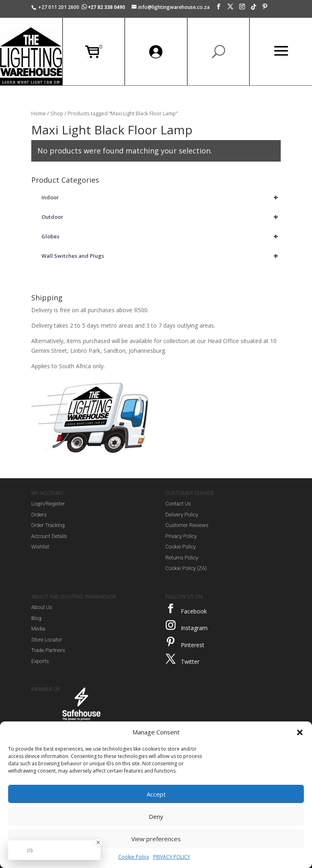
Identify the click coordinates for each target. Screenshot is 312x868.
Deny (156, 816)
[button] (300, 732)
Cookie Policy (134, 857)
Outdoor (161, 217)
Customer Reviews (187, 525)
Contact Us (178, 504)
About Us (42, 607)
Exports (40, 661)
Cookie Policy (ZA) (186, 568)
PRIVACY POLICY (172, 857)
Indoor (161, 197)
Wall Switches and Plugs (161, 256)
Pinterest (193, 645)
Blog (36, 618)
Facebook (194, 611)
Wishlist (40, 547)
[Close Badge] (98, 842)
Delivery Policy (182, 515)
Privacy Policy (181, 536)
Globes (161, 236)
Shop (57, 113)
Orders (39, 515)
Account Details (49, 536)
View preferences (156, 839)
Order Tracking (48, 525)
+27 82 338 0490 (104, 7)
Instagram (194, 628)
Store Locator (47, 640)
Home (39, 113)
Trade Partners (48, 650)
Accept (156, 794)
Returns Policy (182, 558)
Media (38, 629)
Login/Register (48, 504)
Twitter (190, 662)
